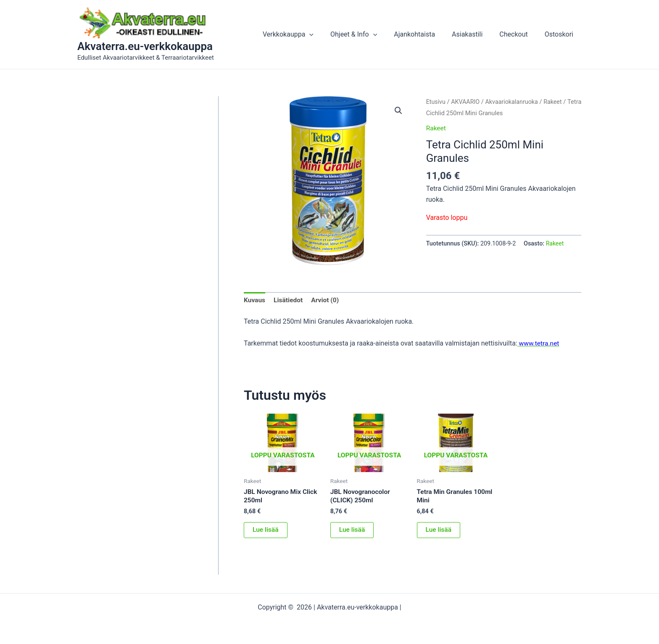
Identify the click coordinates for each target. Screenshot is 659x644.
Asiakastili (476, 34)
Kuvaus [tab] (255, 301)
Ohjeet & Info (369, 34)
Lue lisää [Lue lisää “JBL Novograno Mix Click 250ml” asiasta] (266, 531)
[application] (328, 34)
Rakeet (556, 102)
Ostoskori (561, 34)
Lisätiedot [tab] (289, 301)
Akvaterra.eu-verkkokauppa (145, 46)
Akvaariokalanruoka (514, 102)
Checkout (518, 34)
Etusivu (436, 102)
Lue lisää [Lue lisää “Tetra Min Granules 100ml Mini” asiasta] (439, 531)
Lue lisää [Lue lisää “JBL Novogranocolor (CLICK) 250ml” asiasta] (352, 531)
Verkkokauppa (307, 34)
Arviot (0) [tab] (327, 301)
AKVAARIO (467, 102)
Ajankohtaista (426, 34)
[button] (398, 111)
